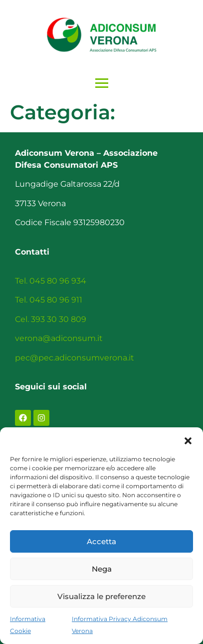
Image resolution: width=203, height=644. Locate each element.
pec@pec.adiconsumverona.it (75, 358)
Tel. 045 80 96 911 (49, 300)
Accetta (101, 541)
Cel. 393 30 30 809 (51, 319)
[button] (188, 440)
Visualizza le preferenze (101, 596)
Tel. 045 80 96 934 (51, 281)
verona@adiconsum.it (59, 338)
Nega (102, 569)
